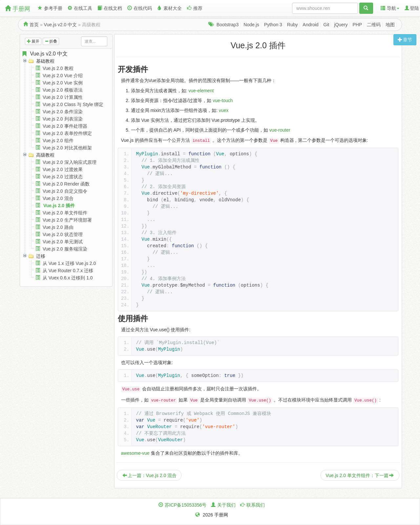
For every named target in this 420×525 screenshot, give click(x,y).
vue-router (280, 130)
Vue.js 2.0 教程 (58, 68)
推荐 (195, 8)
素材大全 (169, 8)
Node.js (251, 25)
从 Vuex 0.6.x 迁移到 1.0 (68, 278)
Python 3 (273, 25)
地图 (390, 25)
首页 (34, 25)
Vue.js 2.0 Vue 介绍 (63, 76)
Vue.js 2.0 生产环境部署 (67, 220)
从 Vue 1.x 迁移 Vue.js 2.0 (69, 263)
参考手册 (50, 8)
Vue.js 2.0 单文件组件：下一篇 (360, 475)
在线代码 (140, 8)
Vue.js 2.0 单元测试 (63, 242)
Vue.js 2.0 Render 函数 (66, 184)
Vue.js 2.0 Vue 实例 (63, 83)
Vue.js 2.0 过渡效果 (63, 169)
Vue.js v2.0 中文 (61, 25)
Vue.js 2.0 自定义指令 (65, 191)
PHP (357, 25)
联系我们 (256, 505)
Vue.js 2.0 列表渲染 (63, 119)
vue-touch (223, 100)
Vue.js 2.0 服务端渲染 (65, 249)
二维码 (374, 25)
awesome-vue (135, 453)
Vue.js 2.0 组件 (58, 141)
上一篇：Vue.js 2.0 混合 (150, 475)
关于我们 (226, 505)
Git (326, 25)
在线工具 (80, 8)
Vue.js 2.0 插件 (59, 206)
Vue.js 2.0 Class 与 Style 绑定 (73, 104)
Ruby (293, 25)
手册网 (18, 9)
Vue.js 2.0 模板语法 (63, 90)
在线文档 (110, 8)
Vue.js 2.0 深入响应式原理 (70, 162)
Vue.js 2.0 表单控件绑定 (67, 133)
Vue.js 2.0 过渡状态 (63, 177)
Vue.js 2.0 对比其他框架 (67, 148)
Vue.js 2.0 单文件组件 (65, 213)
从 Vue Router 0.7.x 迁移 (68, 271)
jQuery (341, 25)
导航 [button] (390, 8)
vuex (224, 110)
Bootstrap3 (228, 25)
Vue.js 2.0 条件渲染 (63, 112)
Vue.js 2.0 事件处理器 (65, 126)
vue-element (201, 91)
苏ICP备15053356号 (186, 505)
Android (310, 25)
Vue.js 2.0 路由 (58, 227)
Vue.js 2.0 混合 (58, 198)
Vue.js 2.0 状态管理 (63, 234)
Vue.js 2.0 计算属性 (63, 97)
